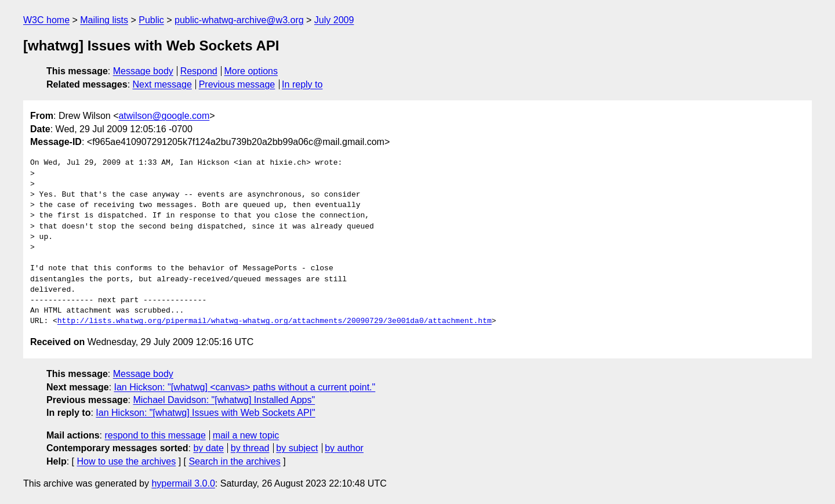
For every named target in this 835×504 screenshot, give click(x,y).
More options (251, 71)
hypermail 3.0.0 (183, 483)
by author (344, 448)
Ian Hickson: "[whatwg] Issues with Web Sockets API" (205, 413)
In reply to (302, 84)
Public (151, 20)
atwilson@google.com (164, 116)
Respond (199, 71)
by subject (297, 448)
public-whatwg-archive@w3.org (239, 20)
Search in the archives (234, 461)
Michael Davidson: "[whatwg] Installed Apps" (224, 400)
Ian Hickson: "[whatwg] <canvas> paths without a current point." (245, 387)
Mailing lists (104, 20)
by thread (250, 448)
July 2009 (334, 20)
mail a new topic (246, 435)
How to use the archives (126, 461)
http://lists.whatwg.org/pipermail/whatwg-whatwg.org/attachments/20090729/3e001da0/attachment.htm (275, 321)
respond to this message (155, 435)
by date (208, 448)
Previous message (237, 84)
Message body (143, 71)
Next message (162, 84)
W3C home (46, 20)
